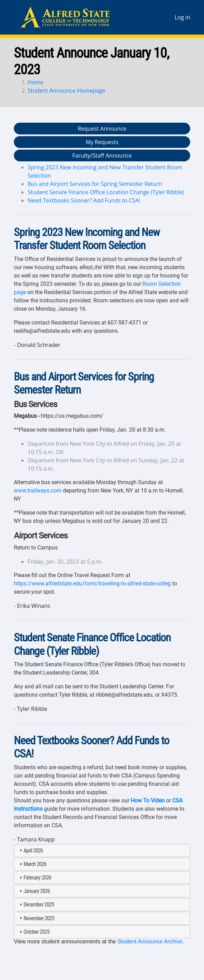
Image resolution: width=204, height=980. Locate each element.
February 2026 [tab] (35, 878)
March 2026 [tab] (32, 864)
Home (35, 82)
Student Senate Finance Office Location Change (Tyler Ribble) (106, 192)
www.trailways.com (38, 491)
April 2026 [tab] (30, 851)
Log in (182, 17)
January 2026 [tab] (34, 891)
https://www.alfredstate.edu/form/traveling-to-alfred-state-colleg (92, 583)
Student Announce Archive (150, 941)
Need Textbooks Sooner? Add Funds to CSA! (84, 200)
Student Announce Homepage (66, 91)
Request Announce (102, 129)
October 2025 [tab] (34, 932)
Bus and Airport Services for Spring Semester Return (95, 184)
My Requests (102, 142)
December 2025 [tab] (36, 904)
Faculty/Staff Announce (102, 156)
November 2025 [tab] (36, 918)
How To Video (148, 800)
